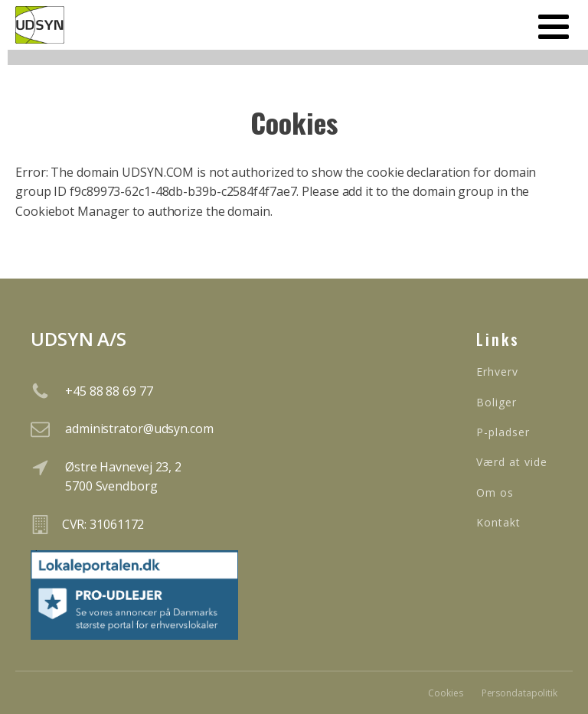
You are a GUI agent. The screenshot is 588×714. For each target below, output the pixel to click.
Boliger (497, 402)
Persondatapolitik (519, 693)
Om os (495, 492)
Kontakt (498, 522)
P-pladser (503, 432)
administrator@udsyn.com (139, 429)
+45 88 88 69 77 (109, 391)
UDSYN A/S (78, 339)
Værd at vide (512, 462)
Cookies (445, 693)
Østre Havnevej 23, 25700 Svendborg (123, 477)
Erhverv (497, 372)
